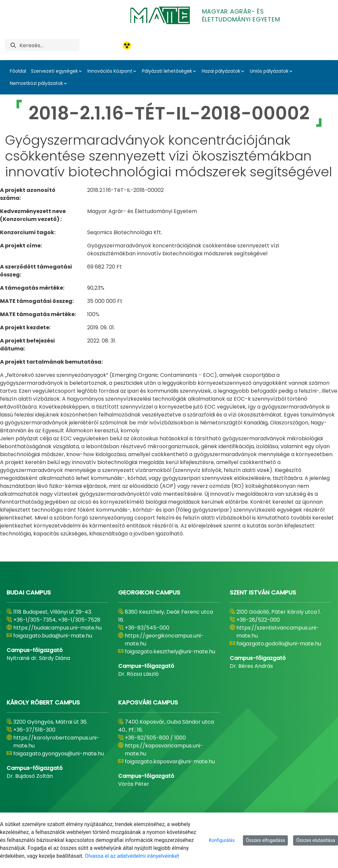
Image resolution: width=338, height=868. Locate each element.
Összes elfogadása (266, 840)
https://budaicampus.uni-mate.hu (57, 628)
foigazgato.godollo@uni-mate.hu (279, 644)
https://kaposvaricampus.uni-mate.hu (164, 750)
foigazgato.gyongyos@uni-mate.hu (59, 754)
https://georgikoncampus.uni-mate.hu (164, 640)
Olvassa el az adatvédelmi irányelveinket (132, 856)
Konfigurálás (222, 840)
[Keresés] (50, 45)
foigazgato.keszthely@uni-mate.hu (170, 651)
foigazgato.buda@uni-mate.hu (53, 636)
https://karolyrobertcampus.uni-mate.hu (56, 742)
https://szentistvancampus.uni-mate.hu (278, 632)
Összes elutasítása (316, 840)
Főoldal (18, 71)
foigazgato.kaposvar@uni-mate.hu (170, 761)
